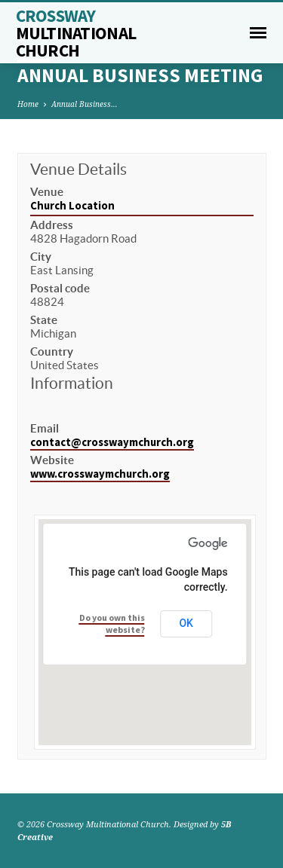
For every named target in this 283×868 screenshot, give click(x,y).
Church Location (72, 206)
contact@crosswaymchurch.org (112, 442)
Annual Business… (85, 104)
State (44, 320)
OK (186, 623)
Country (52, 351)
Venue (47, 192)
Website (52, 460)
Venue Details (78, 169)
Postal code (60, 288)
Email (45, 428)
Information (72, 383)
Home (28, 104)
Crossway (76, 33)
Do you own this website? (112, 623)
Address (52, 225)
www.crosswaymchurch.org (100, 474)
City (41, 257)
